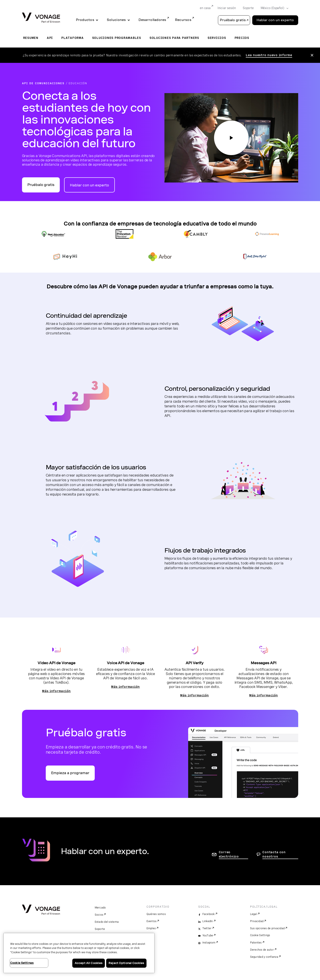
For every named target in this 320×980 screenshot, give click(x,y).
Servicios (217, 38)
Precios (242, 38)
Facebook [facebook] (209, 914)
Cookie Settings (260, 935)
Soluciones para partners (174, 38)
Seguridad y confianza (264, 957)
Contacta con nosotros (274, 854)
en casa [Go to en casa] (205, 8)
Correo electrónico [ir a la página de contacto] (229, 854)
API (50, 38)
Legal (254, 914)
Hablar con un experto (89, 185)
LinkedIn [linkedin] (208, 921)
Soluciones (116, 20)
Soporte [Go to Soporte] (248, 8)
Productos (85, 20)
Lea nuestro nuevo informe (269, 55)
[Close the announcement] (312, 55)
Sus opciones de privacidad (267, 928)
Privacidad (257, 921)
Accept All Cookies (89, 963)
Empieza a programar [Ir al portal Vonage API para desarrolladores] (70, 773)
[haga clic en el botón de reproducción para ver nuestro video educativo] (231, 138)
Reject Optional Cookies (126, 963)
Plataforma (73, 38)
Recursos (183, 20)
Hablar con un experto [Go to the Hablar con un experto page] (275, 20)
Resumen (31, 38)
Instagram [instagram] (209, 943)
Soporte (100, 929)
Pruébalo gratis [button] (233, 20)
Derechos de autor (262, 950)
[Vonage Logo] (41, 18)
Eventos (152, 921)
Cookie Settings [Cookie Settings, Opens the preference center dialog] (22, 963)
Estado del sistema (107, 922)
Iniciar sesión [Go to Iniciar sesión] (227, 8)
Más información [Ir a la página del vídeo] (56, 691)
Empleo (151, 928)
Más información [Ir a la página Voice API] (125, 687)
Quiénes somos (156, 914)
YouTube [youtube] (208, 936)
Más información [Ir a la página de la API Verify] (195, 695)
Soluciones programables (117, 38)
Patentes (256, 943)
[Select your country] (273, 8)
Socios (99, 915)
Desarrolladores (152, 20)
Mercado (100, 908)
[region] (79, 953)
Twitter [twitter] (207, 928)
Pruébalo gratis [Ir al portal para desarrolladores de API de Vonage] (41, 185)
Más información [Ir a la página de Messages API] (264, 695)
